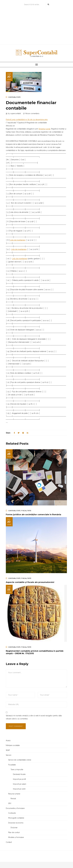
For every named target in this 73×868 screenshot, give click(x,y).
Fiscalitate (26, 511)
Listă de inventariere (18, 240)
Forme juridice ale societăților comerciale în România (33, 515)
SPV (10, 803)
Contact (9, 842)
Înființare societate (13, 745)
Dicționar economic (16, 823)
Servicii (9, 755)
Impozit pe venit (19, 789)
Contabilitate (14, 97)
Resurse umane (14, 794)
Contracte (12, 813)
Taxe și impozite (17, 770)
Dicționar (14, 828)
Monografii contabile (16, 818)
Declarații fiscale (19, 774)
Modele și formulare (16, 837)
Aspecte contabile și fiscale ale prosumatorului (30, 582)
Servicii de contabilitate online (20, 760)
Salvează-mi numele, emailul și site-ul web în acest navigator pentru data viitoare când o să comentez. (34, 717)
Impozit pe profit (19, 779)
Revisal (13, 799)
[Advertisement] (37, 26)
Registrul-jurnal (44, 129)
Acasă (8, 740)
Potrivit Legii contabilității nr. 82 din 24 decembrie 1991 (27, 120)
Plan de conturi (14, 832)
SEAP (8, 750)
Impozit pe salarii (20, 784)
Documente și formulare (15, 808)
